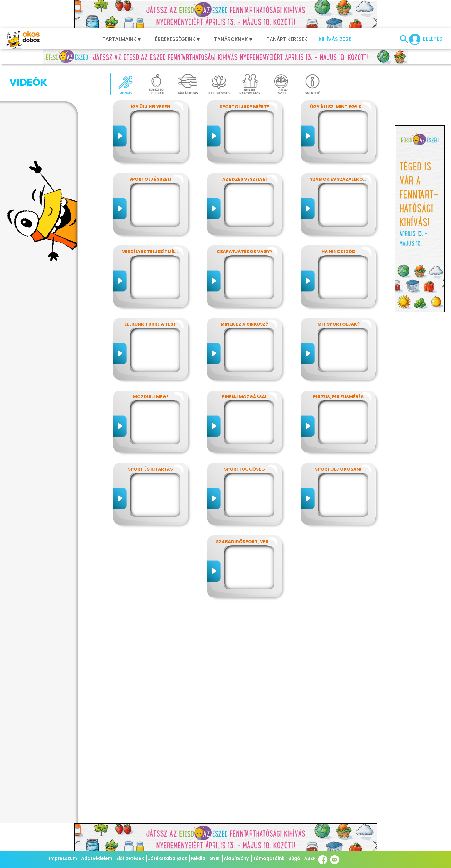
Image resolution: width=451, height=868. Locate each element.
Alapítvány (236, 858)
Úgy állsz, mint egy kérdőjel (346, 107)
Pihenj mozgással (245, 397)
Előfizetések (130, 858)
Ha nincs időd (338, 252)
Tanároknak (233, 39)
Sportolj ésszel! (150, 179)
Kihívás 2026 (335, 39)
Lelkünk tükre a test (150, 324)
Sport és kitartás (150, 469)
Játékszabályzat (167, 858)
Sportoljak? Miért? (244, 107)
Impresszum (63, 858)
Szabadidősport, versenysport (256, 542)
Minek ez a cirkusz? (244, 324)
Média (198, 858)
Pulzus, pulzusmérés (338, 397)
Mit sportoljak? (338, 324)
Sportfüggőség (245, 469)
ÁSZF (310, 858)
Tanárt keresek (287, 39)
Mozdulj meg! (151, 397)
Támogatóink (269, 858)
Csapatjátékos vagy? (245, 252)
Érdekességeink (177, 39)
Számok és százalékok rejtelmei (350, 179)
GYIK (215, 858)
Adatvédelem (97, 858)
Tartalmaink (122, 39)
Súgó (294, 858)
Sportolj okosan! (338, 469)
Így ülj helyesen (150, 107)
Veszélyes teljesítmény (151, 252)
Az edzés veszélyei (244, 179)
